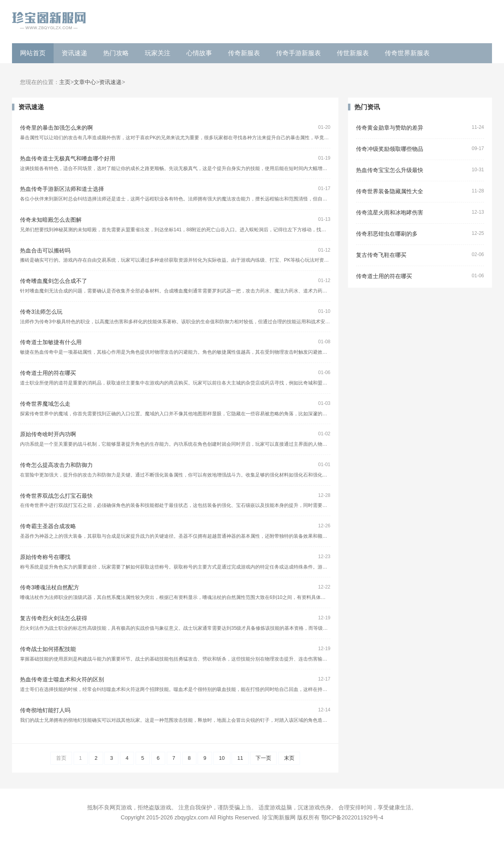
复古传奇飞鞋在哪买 (381, 255)
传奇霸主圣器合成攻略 (48, 526)
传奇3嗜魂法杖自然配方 (50, 588)
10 (222, 758)
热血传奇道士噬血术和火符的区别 (62, 680)
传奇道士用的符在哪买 (48, 373)
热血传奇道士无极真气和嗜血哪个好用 (68, 159)
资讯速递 (74, 53)
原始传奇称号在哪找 (45, 557)
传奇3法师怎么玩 (41, 312)
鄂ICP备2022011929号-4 (352, 817)
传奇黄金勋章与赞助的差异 (390, 128)
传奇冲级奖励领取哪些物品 (390, 149)
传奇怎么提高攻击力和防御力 (56, 465)
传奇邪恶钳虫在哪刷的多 (387, 234)
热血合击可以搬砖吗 (45, 251)
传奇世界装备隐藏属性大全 (390, 191)
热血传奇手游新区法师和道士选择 (62, 189)
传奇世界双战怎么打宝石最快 (56, 496)
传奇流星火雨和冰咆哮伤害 (390, 213)
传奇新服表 (244, 53)
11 (240, 758)
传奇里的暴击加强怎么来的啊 (56, 128)
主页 (65, 82)
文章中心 (85, 82)
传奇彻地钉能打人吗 (45, 710)
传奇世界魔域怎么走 (45, 404)
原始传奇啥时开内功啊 (48, 434)
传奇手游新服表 (298, 53)
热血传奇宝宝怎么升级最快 (390, 170)
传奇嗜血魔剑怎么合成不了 (54, 281)
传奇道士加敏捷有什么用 (51, 342)
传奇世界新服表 (407, 53)
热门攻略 (116, 53)
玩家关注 (158, 53)
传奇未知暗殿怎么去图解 (51, 220)
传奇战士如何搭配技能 (48, 649)
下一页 (263, 758)
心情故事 (199, 53)
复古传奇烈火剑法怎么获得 (54, 618)
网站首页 (33, 53)
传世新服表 (353, 53)
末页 (289, 758)
